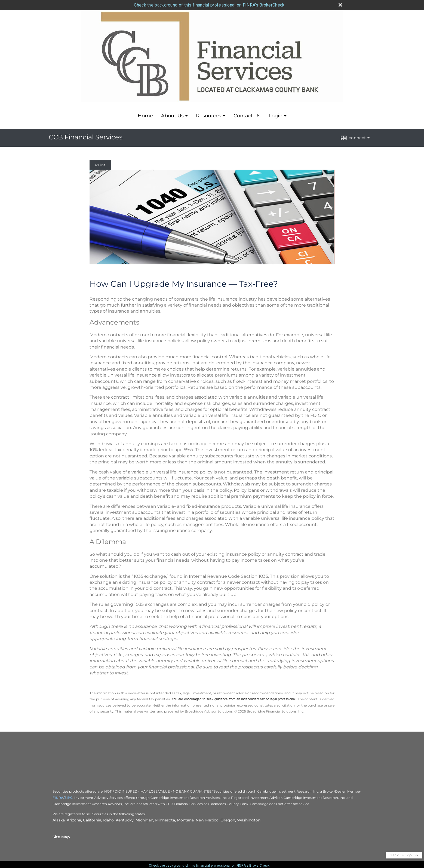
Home (145, 116)
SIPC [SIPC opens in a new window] (69, 798)
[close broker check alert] (340, 5)
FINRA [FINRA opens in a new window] (58, 798)
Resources (209, 116)
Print (100, 165)
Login (276, 116)
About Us (172, 116)
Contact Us (247, 116)
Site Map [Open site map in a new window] (61, 837)
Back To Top (404, 855)
